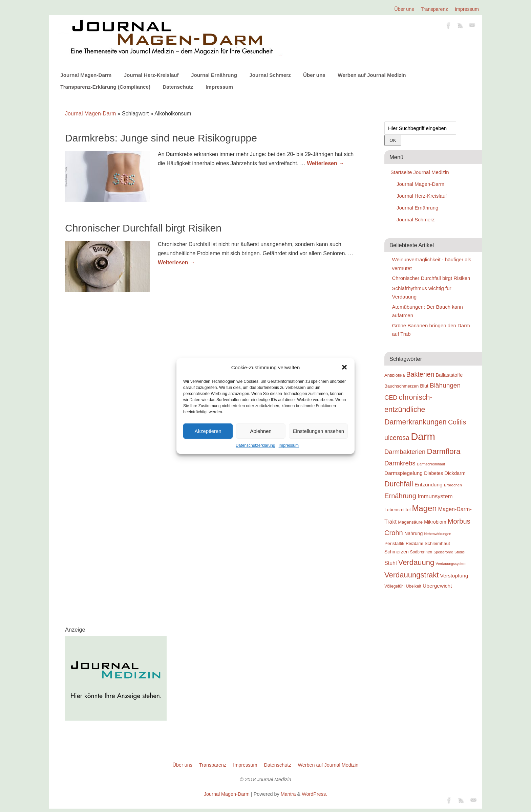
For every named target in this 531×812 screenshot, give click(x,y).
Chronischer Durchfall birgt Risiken (143, 228)
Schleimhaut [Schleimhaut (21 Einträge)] (437, 543)
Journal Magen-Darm (86, 75)
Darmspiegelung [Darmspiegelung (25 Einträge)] (403, 473)
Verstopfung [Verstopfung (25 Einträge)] (454, 576)
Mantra (288, 794)
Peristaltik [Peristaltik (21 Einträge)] (394, 543)
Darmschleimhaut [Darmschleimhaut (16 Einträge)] (431, 464)
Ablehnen (261, 431)
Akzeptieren (208, 431)
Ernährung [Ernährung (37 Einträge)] (400, 496)
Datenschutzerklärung (256, 445)
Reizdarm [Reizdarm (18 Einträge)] (414, 544)
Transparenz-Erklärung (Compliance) (105, 87)
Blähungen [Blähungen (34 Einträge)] (445, 385)
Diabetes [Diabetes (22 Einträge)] (433, 473)
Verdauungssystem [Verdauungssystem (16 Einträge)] (451, 564)
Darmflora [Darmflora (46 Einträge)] (444, 451)
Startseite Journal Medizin (420, 172)
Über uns (404, 9)
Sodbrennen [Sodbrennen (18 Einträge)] (421, 552)
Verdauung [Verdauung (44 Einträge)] (416, 562)
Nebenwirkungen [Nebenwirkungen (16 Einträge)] (438, 534)
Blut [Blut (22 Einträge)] (424, 386)
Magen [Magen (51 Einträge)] (424, 508)
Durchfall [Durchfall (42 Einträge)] (399, 484)
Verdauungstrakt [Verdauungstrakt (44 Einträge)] (411, 575)
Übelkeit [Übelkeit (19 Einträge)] (414, 586)
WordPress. (314, 794)
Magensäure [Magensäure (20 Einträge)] (410, 522)
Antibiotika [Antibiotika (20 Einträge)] (395, 375)
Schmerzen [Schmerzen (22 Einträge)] (397, 552)
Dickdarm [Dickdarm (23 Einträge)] (455, 473)
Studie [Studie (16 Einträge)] (460, 552)
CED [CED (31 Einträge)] (391, 398)
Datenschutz (178, 87)
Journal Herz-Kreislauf (151, 75)
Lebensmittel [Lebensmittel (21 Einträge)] (397, 510)
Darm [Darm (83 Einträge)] (423, 436)
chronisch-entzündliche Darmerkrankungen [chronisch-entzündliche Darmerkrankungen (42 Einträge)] (416, 410)
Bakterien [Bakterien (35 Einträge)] (420, 374)
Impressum (289, 445)
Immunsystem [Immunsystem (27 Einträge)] (435, 496)
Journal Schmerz (270, 75)
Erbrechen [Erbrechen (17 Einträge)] (453, 485)
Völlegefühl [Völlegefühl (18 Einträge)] (394, 586)
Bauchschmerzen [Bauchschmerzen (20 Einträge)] (401, 386)
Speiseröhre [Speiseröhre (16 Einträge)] (443, 552)
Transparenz (434, 9)
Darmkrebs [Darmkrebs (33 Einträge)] (400, 463)
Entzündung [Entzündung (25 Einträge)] (429, 485)
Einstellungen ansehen (318, 431)
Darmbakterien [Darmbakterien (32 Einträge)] (405, 452)
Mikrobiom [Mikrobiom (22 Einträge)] (435, 522)
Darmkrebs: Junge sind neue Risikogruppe (161, 138)
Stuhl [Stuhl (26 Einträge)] (391, 563)
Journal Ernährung (214, 75)
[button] (344, 367)
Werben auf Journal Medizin (372, 75)
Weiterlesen (325, 163)
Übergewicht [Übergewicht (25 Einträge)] (437, 586)
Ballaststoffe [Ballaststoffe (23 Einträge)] (449, 375)
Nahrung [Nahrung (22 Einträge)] (413, 533)
